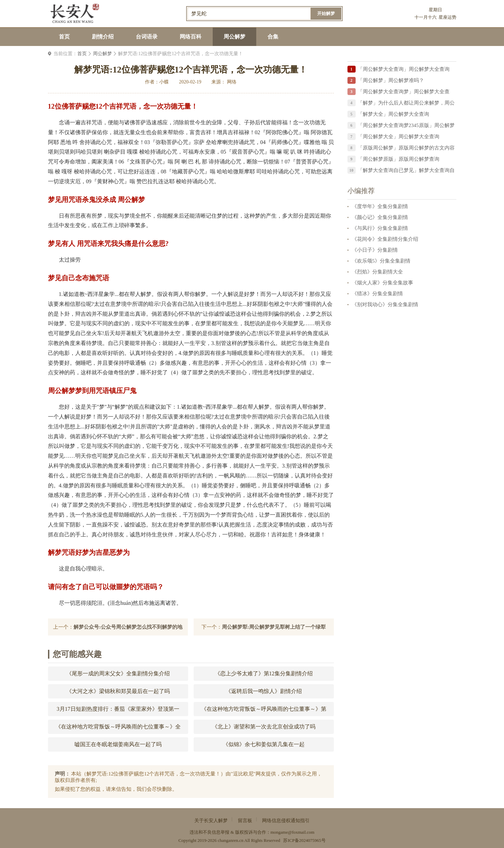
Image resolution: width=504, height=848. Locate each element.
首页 (64, 37)
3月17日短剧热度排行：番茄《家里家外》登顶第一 (118, 709)
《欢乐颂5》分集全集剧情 (381, 261)
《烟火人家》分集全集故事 (383, 283)
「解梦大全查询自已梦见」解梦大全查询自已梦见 (406, 171)
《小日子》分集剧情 (375, 250)
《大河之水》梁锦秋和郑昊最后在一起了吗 (118, 691)
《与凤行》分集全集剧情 (380, 228)
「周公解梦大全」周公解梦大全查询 (399, 137)
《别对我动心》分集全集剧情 (385, 304)
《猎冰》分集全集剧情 (377, 294)
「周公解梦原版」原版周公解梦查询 (399, 159)
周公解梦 (234, 37)
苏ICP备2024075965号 (304, 840)
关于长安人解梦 (211, 821)
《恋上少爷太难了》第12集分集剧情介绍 (264, 673)
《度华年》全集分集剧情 (380, 206)
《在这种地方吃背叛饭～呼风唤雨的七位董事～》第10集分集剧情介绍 (264, 711)
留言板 (245, 821)
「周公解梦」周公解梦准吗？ (391, 80)
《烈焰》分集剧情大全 (377, 272)
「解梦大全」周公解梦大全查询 (393, 114)
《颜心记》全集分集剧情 (380, 217)
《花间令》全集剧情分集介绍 (385, 239)
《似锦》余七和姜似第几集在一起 (264, 744)
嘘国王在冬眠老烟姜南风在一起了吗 (118, 744)
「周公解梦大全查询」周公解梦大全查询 (404, 69)
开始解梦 (326, 13)
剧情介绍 (103, 37)
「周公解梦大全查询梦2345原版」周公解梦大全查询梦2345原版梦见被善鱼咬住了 (406, 127)
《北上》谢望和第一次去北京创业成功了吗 (264, 727)
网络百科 (191, 37)
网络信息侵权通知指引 (286, 821)
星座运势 (448, 17)
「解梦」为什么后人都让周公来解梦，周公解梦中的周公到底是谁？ (406, 104)
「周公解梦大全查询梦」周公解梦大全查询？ (404, 93)
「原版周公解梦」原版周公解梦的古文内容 (406, 148)
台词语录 (147, 37)
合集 (273, 37)
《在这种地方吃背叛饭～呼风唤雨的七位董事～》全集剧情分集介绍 (118, 729)
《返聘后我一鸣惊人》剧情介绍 (264, 691)
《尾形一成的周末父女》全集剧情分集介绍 (118, 673)
